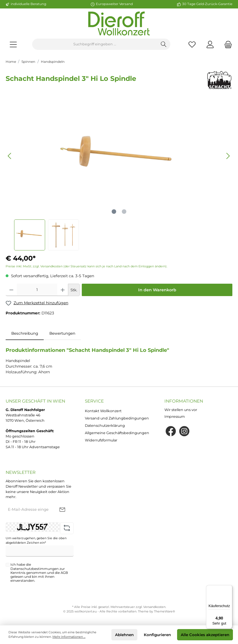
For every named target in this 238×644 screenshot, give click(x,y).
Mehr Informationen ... (69, 637)
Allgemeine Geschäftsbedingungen (117, 433)
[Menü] (13, 44)
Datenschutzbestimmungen (35, 569)
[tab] (25, 333)
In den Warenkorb (157, 290)
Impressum (175, 417)
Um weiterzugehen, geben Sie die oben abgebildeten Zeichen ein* (36, 540)
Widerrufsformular (101, 440)
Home (11, 62)
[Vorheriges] (10, 156)
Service (94, 401)
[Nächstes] (228, 156)
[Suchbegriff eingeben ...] (95, 44)
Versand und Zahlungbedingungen (117, 418)
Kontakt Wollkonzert (103, 411)
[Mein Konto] (210, 44)
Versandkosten (154, 607)
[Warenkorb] (226, 44)
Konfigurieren (157, 635)
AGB (64, 573)
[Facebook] (171, 431)
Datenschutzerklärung (105, 426)
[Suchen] (164, 44)
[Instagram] (184, 431)
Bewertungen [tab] (62, 333)
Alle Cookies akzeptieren (205, 635)
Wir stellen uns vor (181, 410)
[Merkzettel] (192, 44)
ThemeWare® (165, 611)
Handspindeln (53, 62)
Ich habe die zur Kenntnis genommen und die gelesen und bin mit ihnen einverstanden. (39, 573)
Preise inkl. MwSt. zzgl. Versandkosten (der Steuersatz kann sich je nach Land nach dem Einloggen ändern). (86, 266)
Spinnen (28, 62)
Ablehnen (124, 635)
